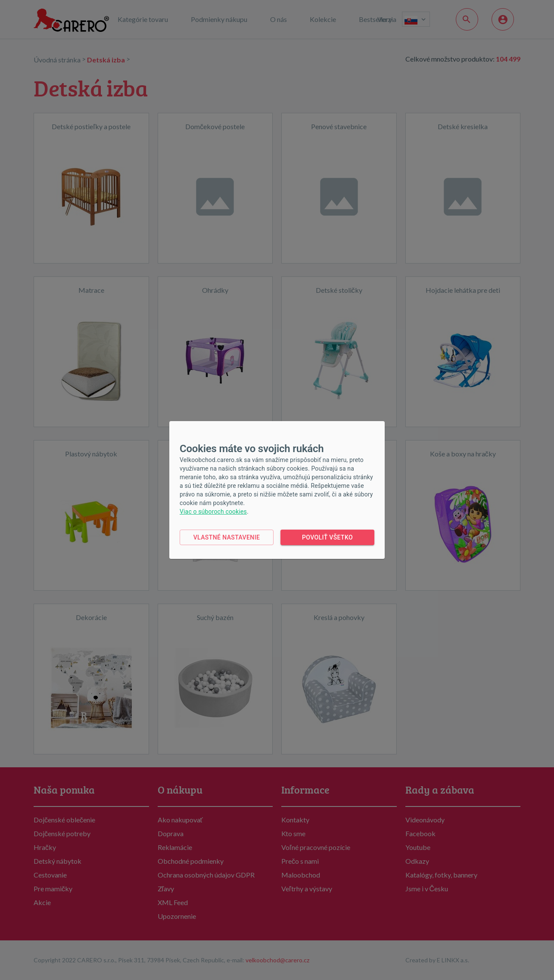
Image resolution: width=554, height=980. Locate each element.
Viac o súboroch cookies (213, 512)
